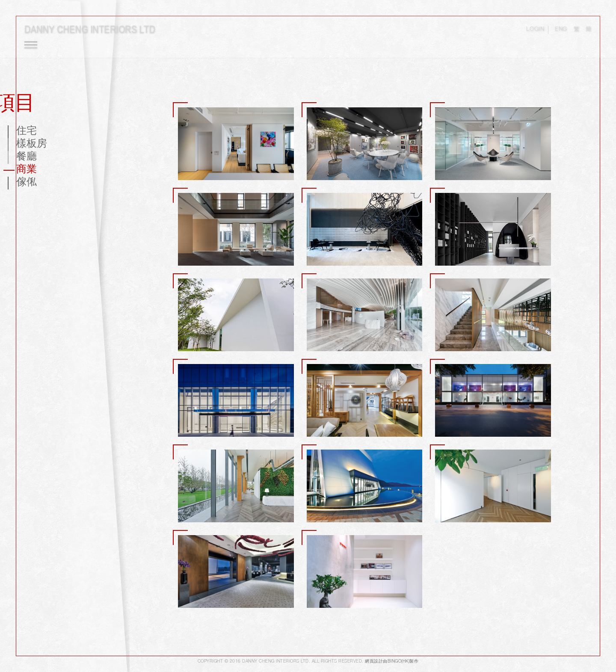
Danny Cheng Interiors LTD (93, 33)
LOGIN (531, 33)
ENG (558, 33)
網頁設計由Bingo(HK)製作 (392, 663)
